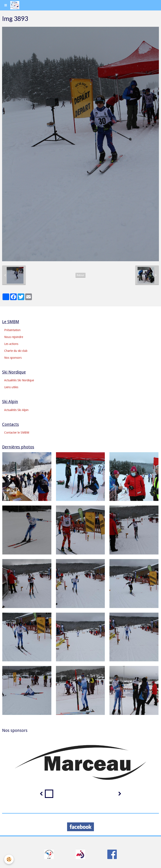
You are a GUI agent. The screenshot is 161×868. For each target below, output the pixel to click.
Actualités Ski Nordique (19, 380)
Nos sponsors (13, 358)
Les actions (11, 344)
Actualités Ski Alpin (16, 410)
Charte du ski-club (16, 351)
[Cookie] (9, 859)
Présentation (12, 330)
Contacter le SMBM (17, 433)
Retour (80, 275)
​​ (49, 854)
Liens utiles (11, 387)
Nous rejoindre (14, 337)
